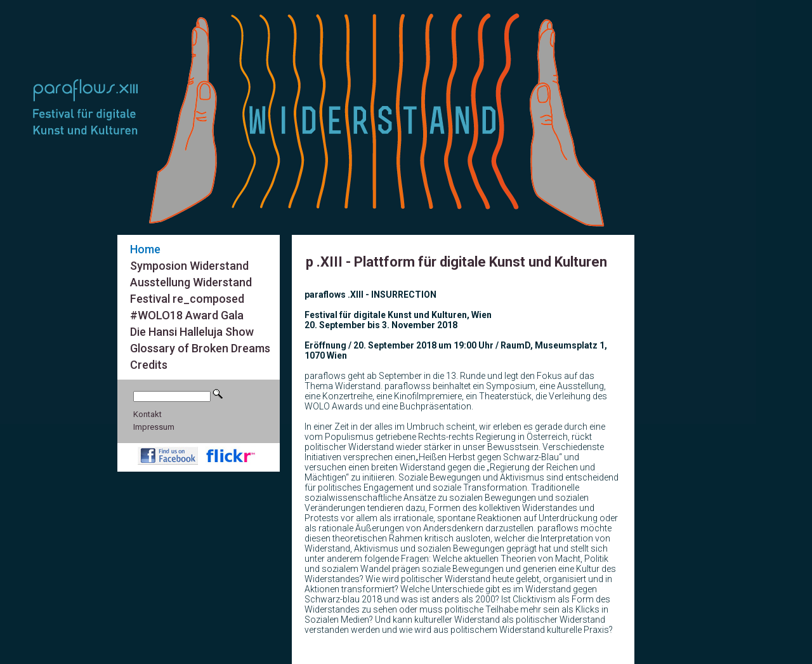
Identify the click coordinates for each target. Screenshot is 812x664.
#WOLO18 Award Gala (187, 315)
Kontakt (147, 414)
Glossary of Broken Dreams (200, 348)
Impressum (154, 427)
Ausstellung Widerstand (191, 282)
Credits (149, 365)
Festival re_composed (187, 299)
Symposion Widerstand (189, 266)
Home (145, 249)
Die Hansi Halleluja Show (192, 332)
